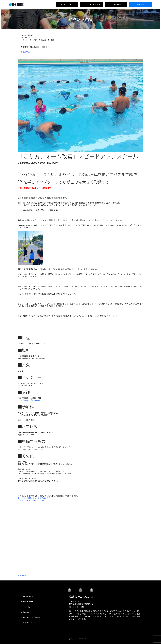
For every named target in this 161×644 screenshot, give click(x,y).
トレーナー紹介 (116, 4)
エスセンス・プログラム (91, 4)
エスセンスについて (67, 4)
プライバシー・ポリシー (29, 622)
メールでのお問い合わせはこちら (31, 500)
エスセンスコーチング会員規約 (31, 617)
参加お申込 (25, 52)
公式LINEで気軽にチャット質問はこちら (34, 498)
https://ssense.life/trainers (29, 400)
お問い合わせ (141, 4)
